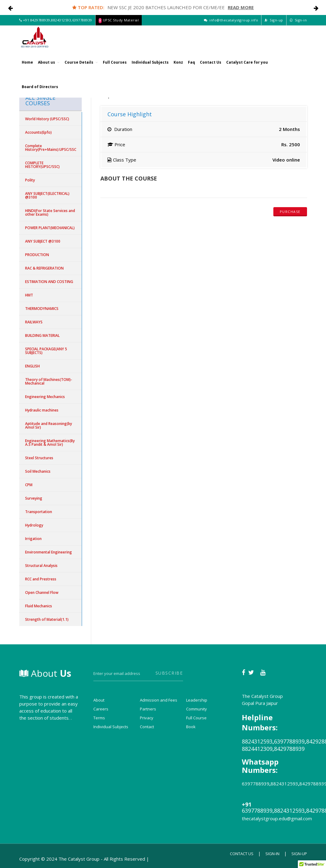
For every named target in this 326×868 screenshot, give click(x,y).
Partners (148, 709)
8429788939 (40, 27)
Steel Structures (39, 458)
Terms (99, 718)
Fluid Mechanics (39, 606)
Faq (191, 69)
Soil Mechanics (38, 471)
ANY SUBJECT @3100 (43, 241)
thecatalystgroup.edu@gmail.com (277, 818)
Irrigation (33, 539)
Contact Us (211, 69)
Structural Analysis (41, 566)
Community (197, 709)
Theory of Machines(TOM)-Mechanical (49, 381)
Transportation (39, 512)
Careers (101, 709)
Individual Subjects (150, 69)
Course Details (81, 69)
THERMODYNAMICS (42, 309)
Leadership (197, 700)
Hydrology (34, 525)
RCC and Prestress (41, 579)
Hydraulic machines (42, 410)
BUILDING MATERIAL (42, 335)
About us (49, 69)
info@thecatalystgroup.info (231, 27)
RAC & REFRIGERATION (44, 268)
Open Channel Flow (42, 592)
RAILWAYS (34, 322)
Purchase (290, 212)
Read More (241, 7)
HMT (29, 295)
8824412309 (257, 749)
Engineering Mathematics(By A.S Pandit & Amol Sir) (50, 443)
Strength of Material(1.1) (47, 619)
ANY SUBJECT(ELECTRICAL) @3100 (47, 195)
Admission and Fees (159, 700)
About (45, 673)
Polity (30, 180)
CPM (29, 485)
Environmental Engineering (49, 552)
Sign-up (274, 27)
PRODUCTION (37, 255)
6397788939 (82, 27)
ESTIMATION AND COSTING (49, 282)
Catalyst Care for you (247, 69)
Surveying (34, 498)
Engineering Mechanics (45, 397)
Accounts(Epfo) (38, 132)
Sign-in (298, 27)
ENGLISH (32, 366)
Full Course (196, 718)
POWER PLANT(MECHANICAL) (50, 228)
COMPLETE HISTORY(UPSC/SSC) (42, 165)
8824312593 (61, 27)
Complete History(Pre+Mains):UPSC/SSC (51, 148)
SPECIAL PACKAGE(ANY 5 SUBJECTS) (46, 351)
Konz (178, 69)
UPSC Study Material (119, 27)
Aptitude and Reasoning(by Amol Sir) (49, 425)
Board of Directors (40, 93)
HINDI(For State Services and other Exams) (50, 212)
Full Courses (115, 69)
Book (191, 727)
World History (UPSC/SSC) (47, 119)
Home (27, 69)
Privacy (147, 718)
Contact (147, 727)
